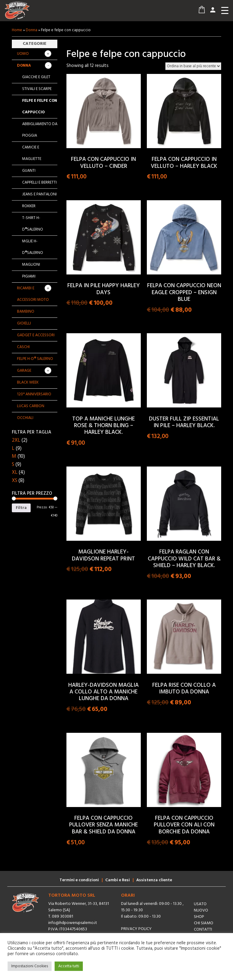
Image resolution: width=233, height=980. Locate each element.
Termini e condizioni (79, 880)
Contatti (203, 930)
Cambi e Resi (118, 880)
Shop (199, 917)
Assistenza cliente (154, 880)
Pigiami (29, 276)
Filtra (21, 508)
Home (17, 30)
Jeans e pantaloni (39, 194)
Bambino (26, 312)
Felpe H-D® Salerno (35, 359)
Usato (200, 904)
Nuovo (201, 910)
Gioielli (24, 323)
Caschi (23, 347)
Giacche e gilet (36, 77)
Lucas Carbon (31, 406)
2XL (16, 440)
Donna (32, 30)
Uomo (23, 54)
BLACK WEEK (28, 382)
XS (15, 481)
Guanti (29, 171)
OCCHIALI (25, 418)
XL (15, 472)
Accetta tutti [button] (69, 966)
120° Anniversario (34, 394)
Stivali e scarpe (37, 89)
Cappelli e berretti (39, 183)
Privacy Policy (136, 929)
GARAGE (24, 371)
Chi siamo (204, 923)
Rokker (29, 206)
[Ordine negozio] (193, 66)
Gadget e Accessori (36, 335)
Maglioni (31, 265)
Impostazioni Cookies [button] (30, 966)
